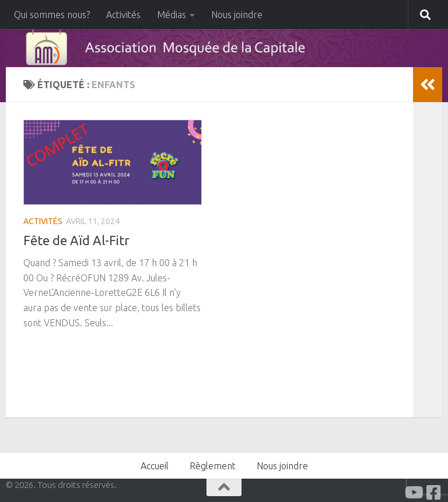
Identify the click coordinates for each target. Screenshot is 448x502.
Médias (171, 15)
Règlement (213, 466)
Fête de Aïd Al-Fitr (76, 240)
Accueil (155, 466)
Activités (123, 15)
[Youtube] (413, 493)
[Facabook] (434, 493)
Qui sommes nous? (52, 15)
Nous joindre (237, 15)
